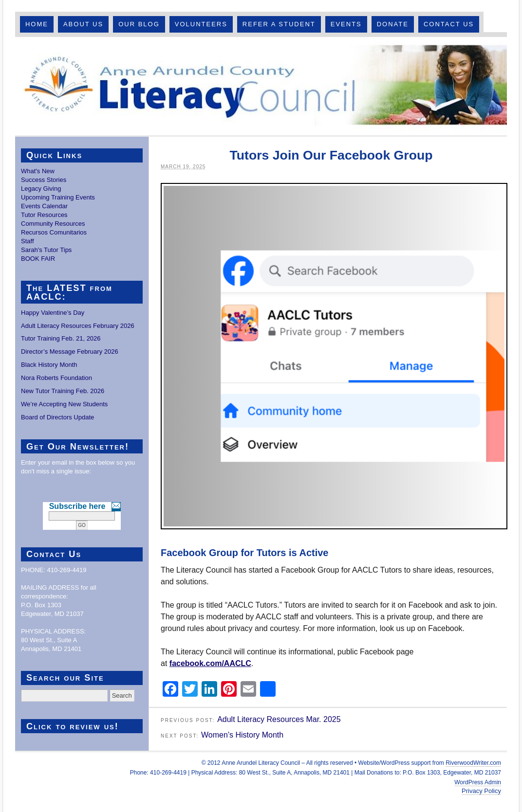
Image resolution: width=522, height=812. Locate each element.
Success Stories (44, 180)
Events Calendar (44, 206)
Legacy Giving (41, 189)
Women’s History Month (242, 735)
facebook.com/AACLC (210, 663)
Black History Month (49, 365)
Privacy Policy (481, 791)
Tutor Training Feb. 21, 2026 (61, 338)
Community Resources (53, 224)
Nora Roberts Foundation (56, 378)
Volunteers (201, 24)
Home (37, 24)
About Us (83, 24)
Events (346, 24)
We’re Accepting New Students (64, 404)
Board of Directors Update (57, 417)
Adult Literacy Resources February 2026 (78, 326)
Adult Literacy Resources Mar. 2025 (279, 719)
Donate (393, 24)
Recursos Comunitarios (54, 232)
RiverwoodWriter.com (473, 763)
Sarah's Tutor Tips (46, 250)
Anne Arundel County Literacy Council (261, 86)
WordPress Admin (478, 782)
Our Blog (139, 24)
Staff (28, 241)
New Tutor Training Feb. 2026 (63, 391)
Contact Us (449, 24)
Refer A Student (279, 24)
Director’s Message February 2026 (70, 352)
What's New (38, 171)
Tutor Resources (44, 215)
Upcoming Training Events (58, 197)
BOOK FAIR (38, 259)
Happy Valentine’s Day (53, 313)
